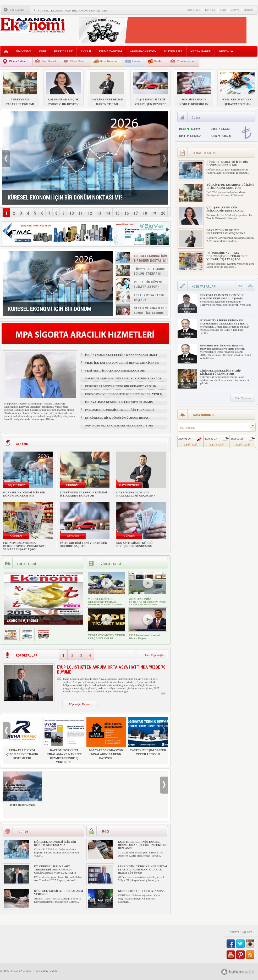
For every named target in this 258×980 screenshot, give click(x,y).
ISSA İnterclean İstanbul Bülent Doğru (144, 637)
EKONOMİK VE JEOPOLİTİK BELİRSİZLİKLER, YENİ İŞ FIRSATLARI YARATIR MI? (124, 396)
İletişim (249, 10)
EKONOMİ (24, 51)
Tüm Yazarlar (185, 61)
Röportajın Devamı (80, 704)
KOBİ (43, 51)
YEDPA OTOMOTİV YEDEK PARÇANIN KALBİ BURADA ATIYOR (106, 638)
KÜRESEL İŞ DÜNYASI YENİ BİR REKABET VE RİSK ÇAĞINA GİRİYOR (121, 389)
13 (99, 213)
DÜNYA (226, 51)
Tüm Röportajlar (154, 655)
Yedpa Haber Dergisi (22, 789)
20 (163, 213)
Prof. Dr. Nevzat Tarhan (187, 385)
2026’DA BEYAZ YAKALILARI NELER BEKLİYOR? (119, 425)
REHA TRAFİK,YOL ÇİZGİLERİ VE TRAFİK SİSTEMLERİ (22, 738)
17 (136, 213)
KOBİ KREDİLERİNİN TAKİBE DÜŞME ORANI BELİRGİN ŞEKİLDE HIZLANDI (143, 845)
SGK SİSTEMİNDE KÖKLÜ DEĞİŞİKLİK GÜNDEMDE (135, 544)
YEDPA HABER (201, 51)
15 (117, 213)
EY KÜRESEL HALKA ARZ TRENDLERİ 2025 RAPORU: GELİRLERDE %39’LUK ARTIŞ (55, 869)
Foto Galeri (49, 61)
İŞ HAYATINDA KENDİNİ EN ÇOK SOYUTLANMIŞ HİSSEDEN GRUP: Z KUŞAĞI (119, 404)
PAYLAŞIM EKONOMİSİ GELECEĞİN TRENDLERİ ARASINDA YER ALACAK (119, 412)
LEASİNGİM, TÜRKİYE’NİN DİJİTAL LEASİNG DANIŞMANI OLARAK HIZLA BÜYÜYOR (143, 869)
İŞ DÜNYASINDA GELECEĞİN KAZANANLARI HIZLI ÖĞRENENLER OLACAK (121, 357)
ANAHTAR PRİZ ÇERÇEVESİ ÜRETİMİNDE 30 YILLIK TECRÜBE (147, 602)
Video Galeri (78, 61)
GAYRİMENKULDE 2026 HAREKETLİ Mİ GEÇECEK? (136, 494)
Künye (235, 10)
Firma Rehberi (18, 61)
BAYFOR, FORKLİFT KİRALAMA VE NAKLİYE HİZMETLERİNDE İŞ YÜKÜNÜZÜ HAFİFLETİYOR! (64, 742)
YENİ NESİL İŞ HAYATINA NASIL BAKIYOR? (115, 371)
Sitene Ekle (193, 10)
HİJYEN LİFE (173, 51)
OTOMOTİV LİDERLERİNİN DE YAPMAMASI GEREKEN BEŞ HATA (224, 322)
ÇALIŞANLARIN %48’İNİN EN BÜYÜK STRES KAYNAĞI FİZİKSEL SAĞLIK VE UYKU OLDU (123, 381)
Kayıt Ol (210, 10)
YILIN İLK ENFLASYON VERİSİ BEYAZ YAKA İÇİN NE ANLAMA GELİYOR (122, 365)
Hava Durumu (109, 61)
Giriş (223, 10)
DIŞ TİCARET (63, 51)
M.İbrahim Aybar (187, 335)
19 (154, 213)
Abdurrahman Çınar (187, 310)
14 (108, 213)
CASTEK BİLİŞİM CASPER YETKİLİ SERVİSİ (148, 736)
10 (72, 213)
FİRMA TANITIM (111, 51)
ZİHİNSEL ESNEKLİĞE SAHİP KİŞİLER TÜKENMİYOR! (220, 372)
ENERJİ (86, 51)
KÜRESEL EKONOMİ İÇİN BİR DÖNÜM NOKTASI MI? (72, 10)
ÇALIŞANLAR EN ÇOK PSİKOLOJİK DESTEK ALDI (226, 209)
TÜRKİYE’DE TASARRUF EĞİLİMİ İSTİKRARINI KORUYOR (83, 494)
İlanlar (158, 61)
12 (90, 213)
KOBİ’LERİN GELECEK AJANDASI (142, 891)
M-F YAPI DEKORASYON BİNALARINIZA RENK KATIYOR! (106, 738)
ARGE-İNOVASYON (143, 51)
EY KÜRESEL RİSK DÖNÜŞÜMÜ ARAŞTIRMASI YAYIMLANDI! (117, 420)
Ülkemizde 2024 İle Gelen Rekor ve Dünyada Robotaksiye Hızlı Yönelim (222, 347)
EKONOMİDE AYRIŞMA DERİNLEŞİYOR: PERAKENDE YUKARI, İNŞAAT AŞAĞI (24, 546)
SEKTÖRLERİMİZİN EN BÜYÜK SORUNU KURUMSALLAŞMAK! (222, 297)
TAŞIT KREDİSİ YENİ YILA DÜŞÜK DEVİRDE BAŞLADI (84, 544)
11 (81, 213)
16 (127, 213)
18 (145, 213)
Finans (136, 61)
